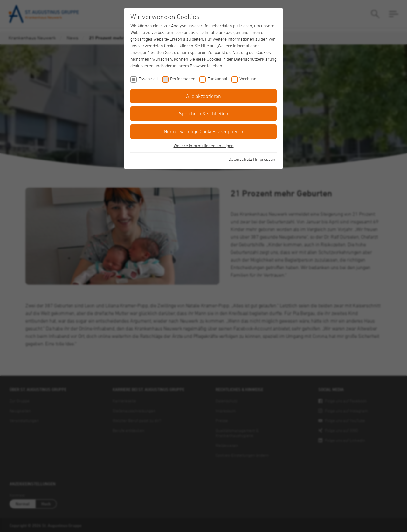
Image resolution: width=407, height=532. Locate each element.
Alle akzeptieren (203, 96)
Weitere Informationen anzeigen (204, 145)
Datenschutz (240, 159)
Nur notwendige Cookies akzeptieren (203, 131)
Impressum (266, 159)
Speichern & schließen (203, 113)
